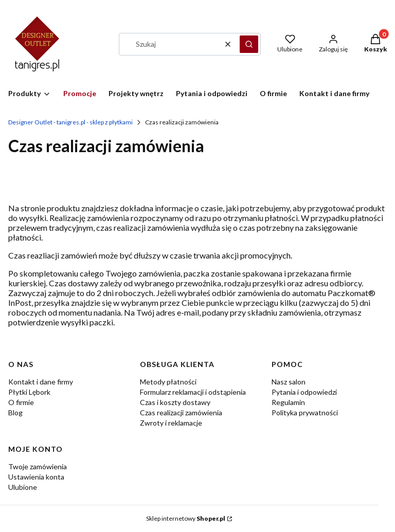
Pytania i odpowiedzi (304, 392)
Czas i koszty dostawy (175, 402)
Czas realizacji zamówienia (181, 412)
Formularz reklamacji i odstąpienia (193, 392)
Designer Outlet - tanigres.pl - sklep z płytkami (70, 122)
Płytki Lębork (29, 392)
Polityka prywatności (305, 412)
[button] (249, 44)
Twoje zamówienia (38, 466)
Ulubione (23, 487)
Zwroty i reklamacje (171, 423)
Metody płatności (168, 382)
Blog (15, 412)
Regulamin (288, 402)
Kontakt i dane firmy (41, 382)
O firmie (21, 402)
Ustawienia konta (36, 477)
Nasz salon (289, 382)
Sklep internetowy (186, 518)
